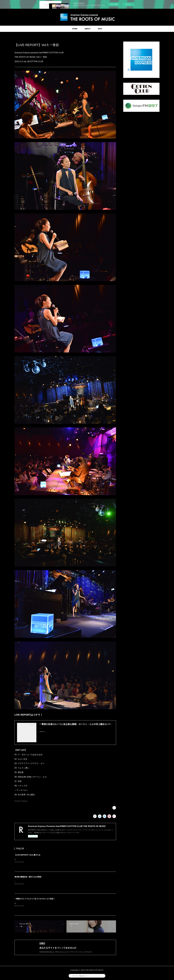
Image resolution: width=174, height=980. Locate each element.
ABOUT (88, 29)
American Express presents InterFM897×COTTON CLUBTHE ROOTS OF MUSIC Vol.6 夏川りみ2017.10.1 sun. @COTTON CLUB (57, 859)
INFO (100, 29)
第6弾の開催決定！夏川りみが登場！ (29, 877)
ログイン (129, 4)
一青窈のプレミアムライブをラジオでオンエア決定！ (35, 899)
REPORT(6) (18, 801)
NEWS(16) (25, 801)
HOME (75, 29)
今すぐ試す (114, 4)
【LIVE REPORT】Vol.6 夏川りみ (27, 855)
